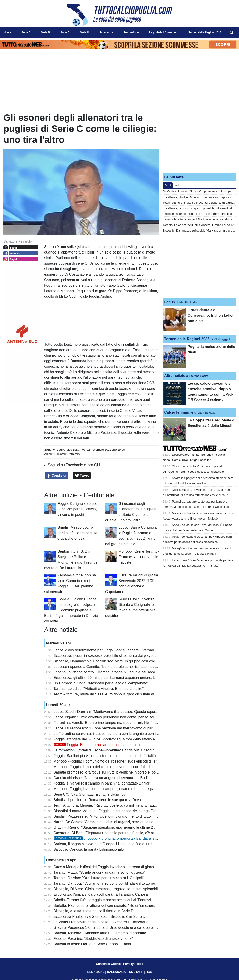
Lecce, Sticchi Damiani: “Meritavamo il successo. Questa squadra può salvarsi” (118, 712)
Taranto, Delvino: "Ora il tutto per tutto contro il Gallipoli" (99, 878)
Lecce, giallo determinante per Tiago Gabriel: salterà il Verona (104, 650)
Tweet (82, 476)
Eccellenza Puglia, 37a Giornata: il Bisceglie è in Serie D (100, 916)
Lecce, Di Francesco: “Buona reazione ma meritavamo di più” (104, 728)
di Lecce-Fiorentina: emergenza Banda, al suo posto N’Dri (116, 838)
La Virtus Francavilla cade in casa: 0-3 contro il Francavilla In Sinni (108, 922)
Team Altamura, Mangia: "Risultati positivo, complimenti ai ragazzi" (107, 805)
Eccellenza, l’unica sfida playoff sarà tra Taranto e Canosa (101, 894)
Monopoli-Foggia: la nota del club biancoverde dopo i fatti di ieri (105, 767)
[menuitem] (232, 33)
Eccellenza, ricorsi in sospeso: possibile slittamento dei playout (105, 656)
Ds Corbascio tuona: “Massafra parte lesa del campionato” (101, 683)
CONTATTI (136, 972)
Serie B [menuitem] (46, 32)
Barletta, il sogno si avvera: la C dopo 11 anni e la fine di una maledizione (113, 844)
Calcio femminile (179, 412)
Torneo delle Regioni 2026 (187, 339)
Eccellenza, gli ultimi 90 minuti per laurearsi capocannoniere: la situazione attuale (120, 678)
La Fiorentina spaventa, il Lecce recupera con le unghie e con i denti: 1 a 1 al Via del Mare (127, 734)
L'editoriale (63, 450)
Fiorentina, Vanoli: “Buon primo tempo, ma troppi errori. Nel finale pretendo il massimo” (124, 723)
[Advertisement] (199, 141)
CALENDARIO (117, 972)
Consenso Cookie (108, 964)
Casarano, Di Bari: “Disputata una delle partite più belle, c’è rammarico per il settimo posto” (128, 833)
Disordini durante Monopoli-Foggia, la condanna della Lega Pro (105, 811)
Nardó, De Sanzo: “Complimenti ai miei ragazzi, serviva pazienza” (107, 822)
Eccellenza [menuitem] (106, 32)
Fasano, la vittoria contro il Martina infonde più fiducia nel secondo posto (112, 672)
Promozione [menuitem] (131, 32)
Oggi (168, 185)
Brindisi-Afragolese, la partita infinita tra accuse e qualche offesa (77, 533)
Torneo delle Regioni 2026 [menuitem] (205, 32)
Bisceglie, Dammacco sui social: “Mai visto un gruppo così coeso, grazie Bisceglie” (121, 661)
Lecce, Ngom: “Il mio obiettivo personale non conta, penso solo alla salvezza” (117, 717)
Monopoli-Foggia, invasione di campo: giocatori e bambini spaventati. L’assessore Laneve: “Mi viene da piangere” (146, 789)
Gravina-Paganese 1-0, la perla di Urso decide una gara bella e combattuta (115, 928)
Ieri (176, 185)
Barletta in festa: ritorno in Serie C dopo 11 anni (92, 944)
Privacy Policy (133, 964)
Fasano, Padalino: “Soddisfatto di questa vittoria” (93, 939)
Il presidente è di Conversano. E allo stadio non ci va (210, 315)
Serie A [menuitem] (26, 32)
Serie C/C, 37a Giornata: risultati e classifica (90, 794)
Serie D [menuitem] (85, 32)
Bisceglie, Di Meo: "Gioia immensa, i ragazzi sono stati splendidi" (106, 889)
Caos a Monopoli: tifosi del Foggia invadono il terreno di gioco (104, 867)
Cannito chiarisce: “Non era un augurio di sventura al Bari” (101, 778)
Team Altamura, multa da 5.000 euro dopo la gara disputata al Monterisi (112, 694)
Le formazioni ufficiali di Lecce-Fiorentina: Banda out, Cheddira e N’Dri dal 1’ (116, 750)
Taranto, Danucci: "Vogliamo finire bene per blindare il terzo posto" (107, 883)
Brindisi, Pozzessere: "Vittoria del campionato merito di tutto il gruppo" (110, 816)
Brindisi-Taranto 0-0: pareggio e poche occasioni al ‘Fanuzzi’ (103, 900)
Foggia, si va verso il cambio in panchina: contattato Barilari (102, 783)
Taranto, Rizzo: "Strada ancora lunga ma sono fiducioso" (99, 872)
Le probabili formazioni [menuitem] (164, 32)
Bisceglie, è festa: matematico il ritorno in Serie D (94, 911)
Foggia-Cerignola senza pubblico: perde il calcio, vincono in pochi (77, 509)
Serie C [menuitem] (65, 32)
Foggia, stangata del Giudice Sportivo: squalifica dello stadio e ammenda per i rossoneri (125, 739)
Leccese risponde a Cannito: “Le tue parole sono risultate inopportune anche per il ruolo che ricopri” (135, 667)
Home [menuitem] (7, 32)
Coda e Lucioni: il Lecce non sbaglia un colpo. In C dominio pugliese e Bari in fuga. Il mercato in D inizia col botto (71, 610)
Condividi (57, 476)
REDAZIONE (96, 972)
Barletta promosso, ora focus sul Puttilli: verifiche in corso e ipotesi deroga (114, 772)
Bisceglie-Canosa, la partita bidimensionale (89, 849)
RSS (149, 972)
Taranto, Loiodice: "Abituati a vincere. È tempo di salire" (98, 689)
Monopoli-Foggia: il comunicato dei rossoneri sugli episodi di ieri (106, 761)
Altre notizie (175, 376)
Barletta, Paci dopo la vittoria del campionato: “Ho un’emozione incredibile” (114, 905)
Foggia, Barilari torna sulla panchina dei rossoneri (101, 745)
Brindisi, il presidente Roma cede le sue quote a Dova (97, 800)
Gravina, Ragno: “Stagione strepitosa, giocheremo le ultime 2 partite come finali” (119, 827)
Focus (169, 302)
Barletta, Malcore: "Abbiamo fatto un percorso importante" (101, 933)
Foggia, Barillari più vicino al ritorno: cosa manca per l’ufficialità (105, 756)
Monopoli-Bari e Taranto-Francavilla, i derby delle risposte (139, 557)
